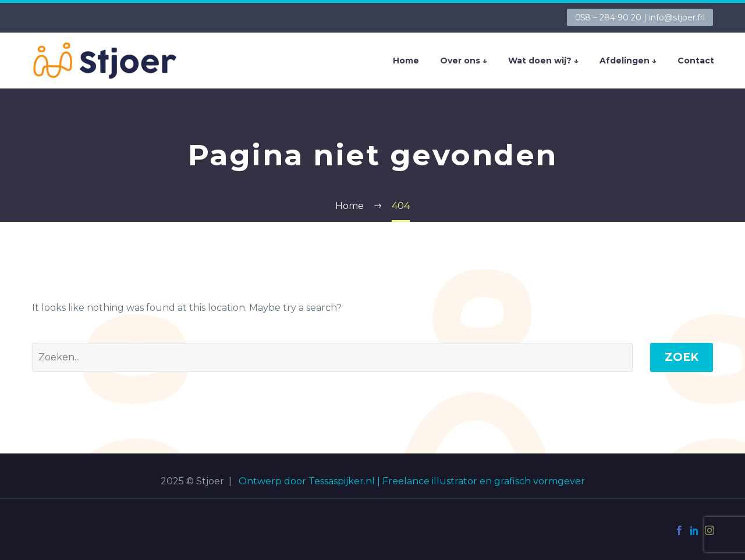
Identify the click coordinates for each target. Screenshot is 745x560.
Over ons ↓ (464, 61)
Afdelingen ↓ (628, 61)
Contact (696, 61)
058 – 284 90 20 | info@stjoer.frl (640, 17)
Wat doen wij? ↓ (543, 61)
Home (406, 61)
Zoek (682, 357)
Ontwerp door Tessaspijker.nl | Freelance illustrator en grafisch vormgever (412, 481)
